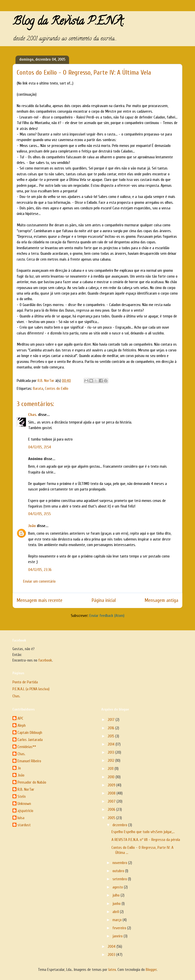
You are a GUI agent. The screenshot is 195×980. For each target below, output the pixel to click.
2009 (112, 785)
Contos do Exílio (57, 388)
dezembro (120, 825)
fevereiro (120, 928)
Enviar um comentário (39, 581)
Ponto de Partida (25, 682)
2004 (112, 947)
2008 (112, 793)
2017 (112, 720)
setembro (120, 879)
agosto (118, 887)
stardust (24, 825)
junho (117, 904)
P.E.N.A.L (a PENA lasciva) (31, 689)
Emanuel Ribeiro (29, 761)
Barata (38, 388)
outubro (119, 871)
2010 (112, 777)
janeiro (118, 936)
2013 (111, 752)
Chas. (33, 415)
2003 (112, 955)
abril (116, 912)
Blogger (151, 970)
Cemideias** (27, 747)
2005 (112, 818)
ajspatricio (25, 811)
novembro (120, 863)
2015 (111, 736)
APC (20, 718)
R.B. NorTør (26, 789)
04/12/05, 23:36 (40, 570)
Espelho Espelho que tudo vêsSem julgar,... (143, 832)
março (118, 920)
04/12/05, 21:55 (39, 514)
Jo (19, 768)
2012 (111, 761)
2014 (112, 744)
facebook (45, 660)
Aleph (22, 725)
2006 (112, 809)
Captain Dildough (30, 733)
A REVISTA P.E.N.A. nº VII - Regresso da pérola (146, 840)
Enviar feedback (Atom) (107, 616)
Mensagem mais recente (40, 600)
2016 (111, 728)
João (32, 526)
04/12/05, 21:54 (40, 447)
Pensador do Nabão (32, 782)
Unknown (24, 804)
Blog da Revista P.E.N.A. (68, 22)
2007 (112, 801)
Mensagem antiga (161, 600)
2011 (111, 769)
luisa (21, 818)
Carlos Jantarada (30, 740)
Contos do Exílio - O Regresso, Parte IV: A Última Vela (84, 73)
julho (117, 895)
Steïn (22, 797)
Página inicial (104, 600)
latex (112, 970)
